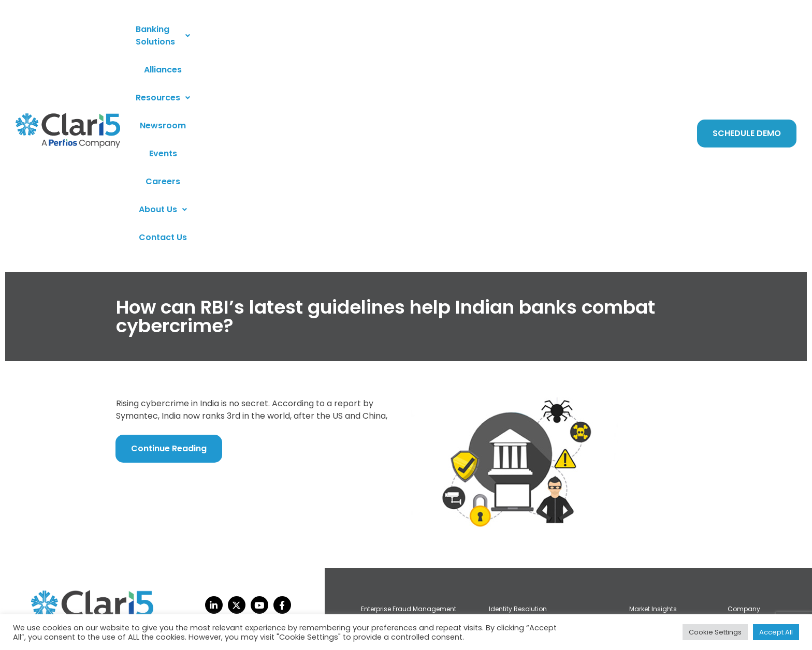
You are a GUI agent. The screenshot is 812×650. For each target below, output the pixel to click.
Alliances (295, 36)
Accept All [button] (776, 632)
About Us (553, 36)
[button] (224, 36)
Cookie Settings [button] (715, 632)
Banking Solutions (224, 36)
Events (460, 36)
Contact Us (612, 36)
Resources (352, 36)
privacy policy (57, 611)
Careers (502, 36)
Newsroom (412, 36)
